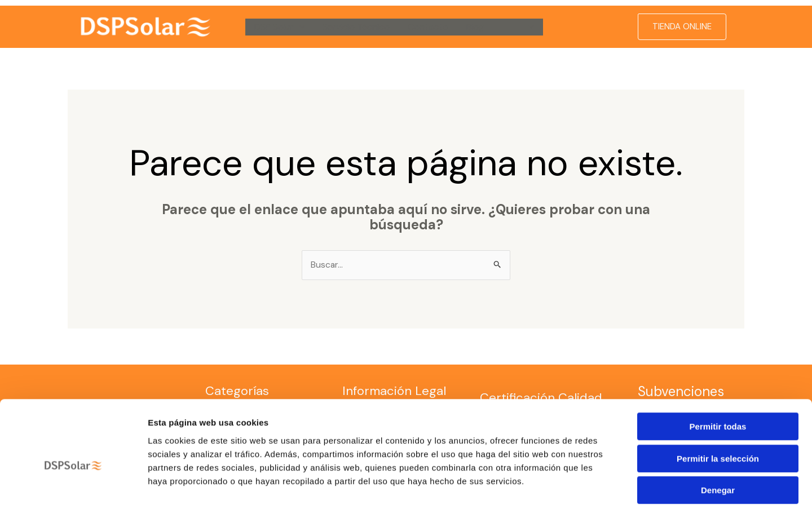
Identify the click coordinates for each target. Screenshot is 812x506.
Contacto (428, 27)
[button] (299, 27)
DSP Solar (280, 27)
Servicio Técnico (356, 27)
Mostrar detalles (610, 484)
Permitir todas (718, 371)
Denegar (718, 435)
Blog (475, 27)
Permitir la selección (718, 403)
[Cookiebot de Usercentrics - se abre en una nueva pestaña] (73, 484)
